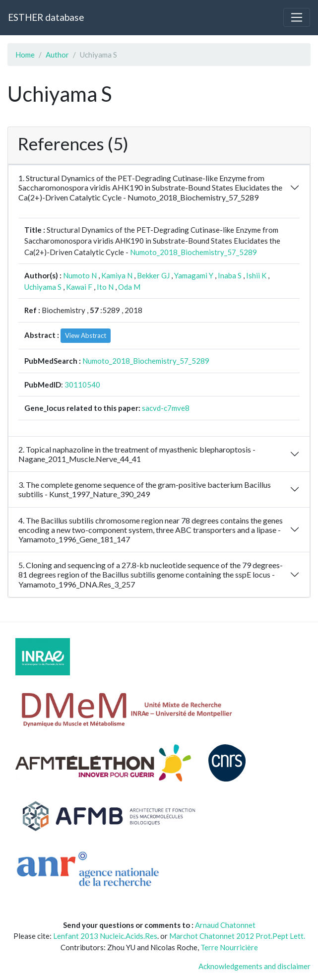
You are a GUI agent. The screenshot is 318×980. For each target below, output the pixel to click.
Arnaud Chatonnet (225, 925)
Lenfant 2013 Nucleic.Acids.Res (105, 936)
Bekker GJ (153, 275)
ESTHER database (46, 17)
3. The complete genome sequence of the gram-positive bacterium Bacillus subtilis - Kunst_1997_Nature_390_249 (145, 489)
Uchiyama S (43, 287)
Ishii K (256, 275)
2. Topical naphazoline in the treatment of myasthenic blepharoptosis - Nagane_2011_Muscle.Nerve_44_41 (137, 454)
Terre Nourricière (229, 947)
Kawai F (79, 287)
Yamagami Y (194, 275)
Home (25, 55)
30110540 (82, 385)
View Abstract (86, 335)
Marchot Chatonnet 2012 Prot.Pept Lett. (237, 936)
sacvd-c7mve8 (166, 408)
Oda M (129, 287)
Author (57, 55)
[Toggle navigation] (297, 17)
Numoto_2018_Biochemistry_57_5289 (193, 252)
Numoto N (80, 275)
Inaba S (230, 275)
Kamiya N (117, 275)
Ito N (105, 287)
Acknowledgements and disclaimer (254, 966)
